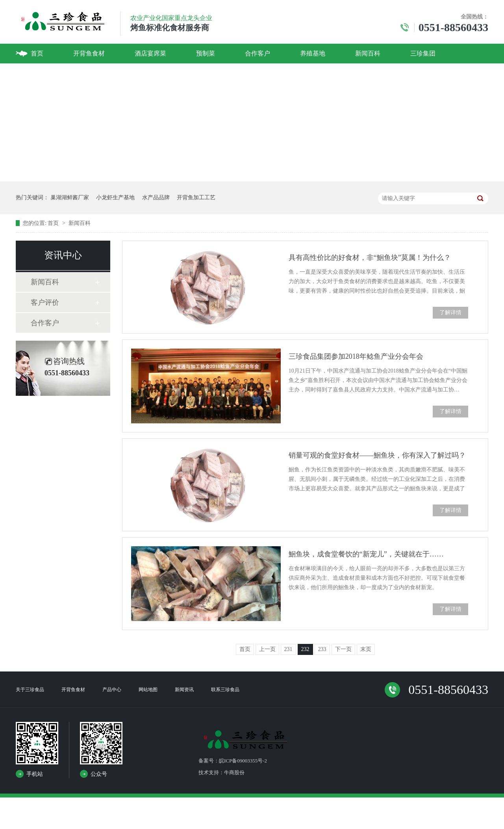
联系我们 (43, 73)
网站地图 (148, 690)
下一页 (343, 649)
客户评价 (45, 302)
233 (322, 649)
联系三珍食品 (225, 690)
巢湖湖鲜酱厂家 (70, 198)
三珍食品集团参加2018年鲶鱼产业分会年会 (356, 356)
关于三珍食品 (30, 690)
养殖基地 (313, 53)
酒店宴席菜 (150, 53)
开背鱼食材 (89, 53)
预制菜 (206, 53)
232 (305, 649)
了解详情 (450, 312)
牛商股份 (234, 772)
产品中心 (112, 690)
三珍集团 (423, 53)
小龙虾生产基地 (115, 198)
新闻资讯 (184, 690)
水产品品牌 (156, 198)
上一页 (267, 649)
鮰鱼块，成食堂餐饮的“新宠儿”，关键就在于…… (366, 554)
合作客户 (258, 53)
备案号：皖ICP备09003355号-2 (233, 761)
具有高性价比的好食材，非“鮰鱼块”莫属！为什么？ (370, 258)
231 (288, 649)
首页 (37, 53)
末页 (366, 649)
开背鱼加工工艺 (196, 198)
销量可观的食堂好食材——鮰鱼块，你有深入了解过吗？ (377, 455)
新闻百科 (368, 53)
